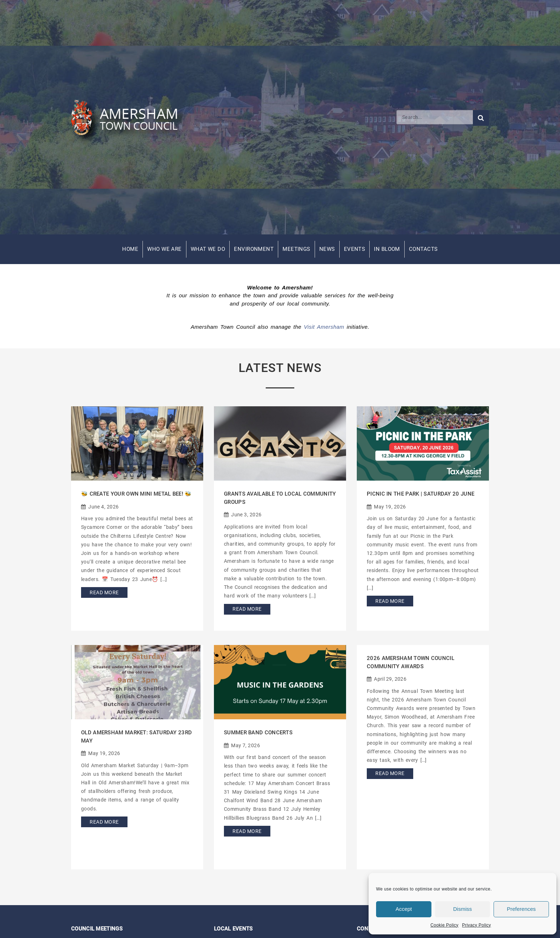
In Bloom (387, 249)
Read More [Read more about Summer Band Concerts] (247, 831)
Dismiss (463, 909)
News (327, 249)
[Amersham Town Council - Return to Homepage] (128, 117)
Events (355, 249)
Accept (404, 909)
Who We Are (164, 249)
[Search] (435, 117)
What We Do (208, 249)
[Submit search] (481, 118)
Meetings (296, 249)
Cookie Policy (444, 925)
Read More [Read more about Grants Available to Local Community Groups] (247, 609)
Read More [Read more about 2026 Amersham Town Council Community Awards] (390, 773)
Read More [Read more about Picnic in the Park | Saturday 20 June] (390, 601)
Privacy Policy (477, 925)
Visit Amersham (324, 327)
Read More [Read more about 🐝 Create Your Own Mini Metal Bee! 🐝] (104, 592)
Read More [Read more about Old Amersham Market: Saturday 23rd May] (104, 822)
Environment (254, 249)
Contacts (423, 249)
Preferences (521, 909)
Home (130, 249)
